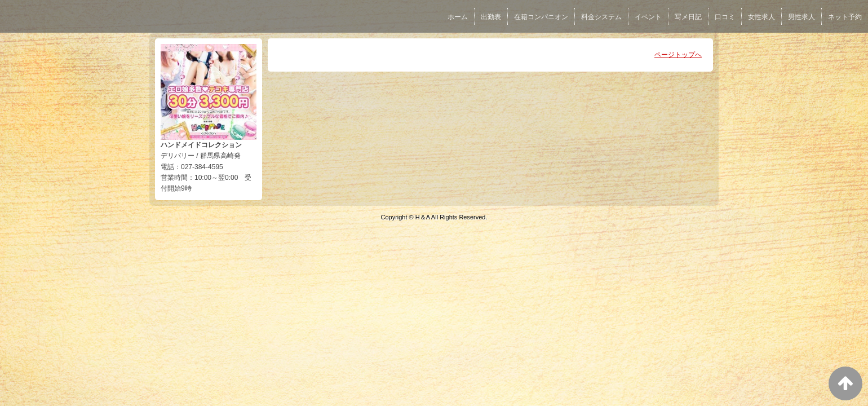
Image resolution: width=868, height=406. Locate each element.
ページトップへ (678, 55)
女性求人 (761, 17)
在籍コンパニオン (541, 17)
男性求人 (801, 17)
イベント (648, 17)
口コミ (725, 17)
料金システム (601, 17)
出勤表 (491, 17)
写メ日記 (688, 17)
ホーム (458, 17)
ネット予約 (845, 17)
